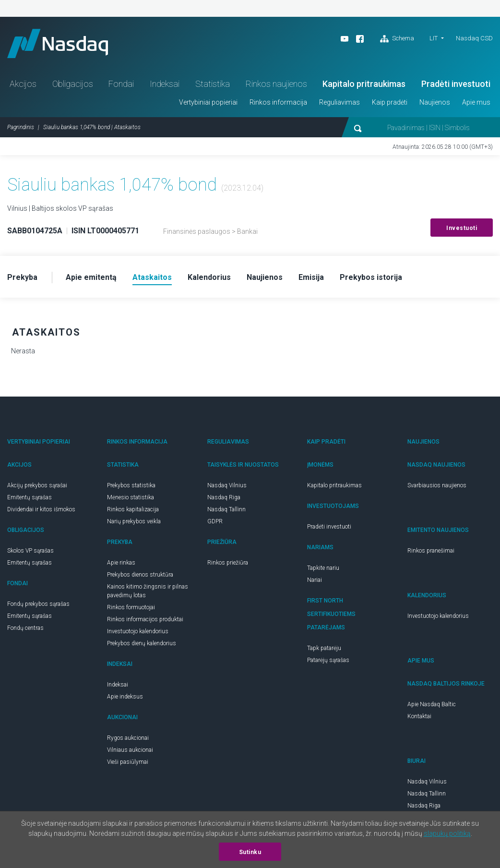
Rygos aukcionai (128, 738)
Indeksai (165, 84)
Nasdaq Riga (224, 497)
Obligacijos (73, 84)
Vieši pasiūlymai (128, 762)
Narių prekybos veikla (134, 521)
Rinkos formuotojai (131, 607)
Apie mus (476, 102)
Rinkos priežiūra (228, 563)
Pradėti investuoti (456, 84)
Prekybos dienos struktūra (140, 575)
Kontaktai (419, 716)
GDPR (215, 521)
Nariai (315, 580)
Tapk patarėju (324, 648)
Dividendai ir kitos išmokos (41, 509)
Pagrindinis (21, 127)
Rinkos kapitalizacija (133, 509)
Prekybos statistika (131, 485)
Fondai (121, 84)
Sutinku (250, 852)
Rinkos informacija (278, 102)
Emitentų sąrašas (30, 497)
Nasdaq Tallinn (226, 509)
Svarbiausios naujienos (437, 485)
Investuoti (462, 228)
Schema (397, 39)
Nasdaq (58, 43)
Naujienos (435, 102)
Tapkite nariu (323, 568)
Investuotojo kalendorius (138, 631)
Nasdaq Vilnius (227, 485)
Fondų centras (25, 628)
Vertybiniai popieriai (208, 102)
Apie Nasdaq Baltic (432, 704)
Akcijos (23, 84)
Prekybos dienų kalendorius (142, 643)
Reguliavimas (339, 102)
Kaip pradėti (390, 102)
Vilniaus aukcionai (130, 750)
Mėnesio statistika (131, 497)
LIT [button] (434, 38)
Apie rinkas (121, 563)
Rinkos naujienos (276, 84)
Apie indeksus (125, 697)
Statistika (213, 84)
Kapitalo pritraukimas (364, 84)
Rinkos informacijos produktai (145, 619)
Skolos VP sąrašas (30, 551)
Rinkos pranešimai (431, 551)
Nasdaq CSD (474, 38)
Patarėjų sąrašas (328, 660)
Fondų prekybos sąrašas (38, 604)
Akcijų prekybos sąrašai (37, 485)
